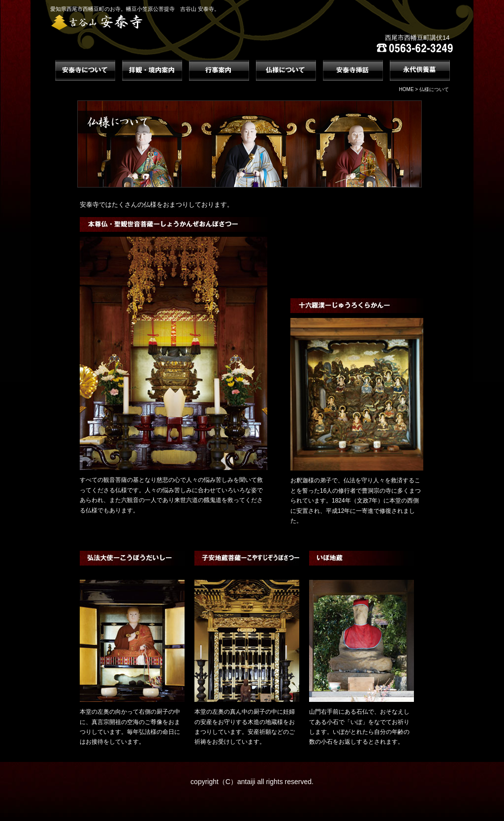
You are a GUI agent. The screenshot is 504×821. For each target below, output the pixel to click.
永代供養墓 (420, 70)
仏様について (286, 70)
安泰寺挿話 (353, 70)
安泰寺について (85, 70)
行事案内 (219, 70)
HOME (407, 89)
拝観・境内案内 (152, 70)
